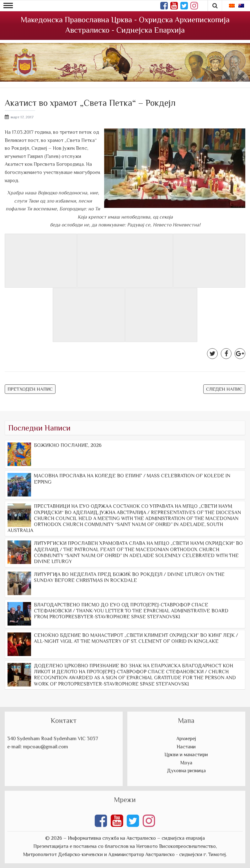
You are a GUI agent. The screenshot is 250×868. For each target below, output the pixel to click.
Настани (186, 747)
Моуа (186, 763)
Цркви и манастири (186, 755)
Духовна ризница (186, 771)
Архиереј (186, 739)
